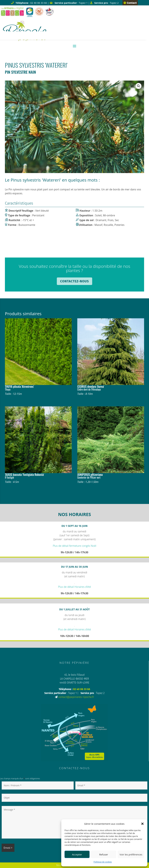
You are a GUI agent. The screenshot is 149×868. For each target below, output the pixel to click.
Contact (130, 3)
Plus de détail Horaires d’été (75, 587)
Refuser (104, 854)
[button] (142, 824)
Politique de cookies (103, 862)
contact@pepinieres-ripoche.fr (76, 697)
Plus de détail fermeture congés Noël (74, 546)
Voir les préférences (131, 854)
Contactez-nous (74, 281)
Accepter (77, 854)
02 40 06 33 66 (82, 689)
